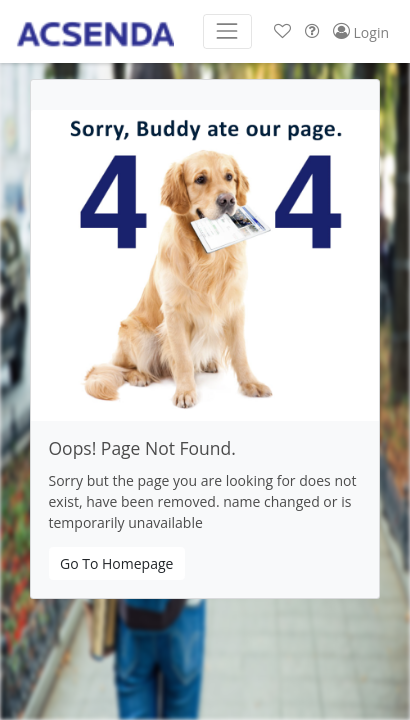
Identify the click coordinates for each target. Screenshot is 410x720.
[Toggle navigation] (227, 31)
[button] (282, 31)
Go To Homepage (116, 563)
